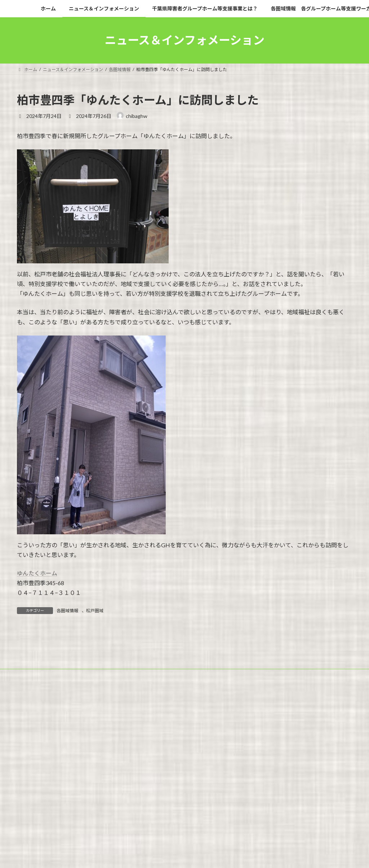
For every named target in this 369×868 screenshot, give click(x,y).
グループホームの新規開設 (111, 745)
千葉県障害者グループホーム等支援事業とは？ (170, 741)
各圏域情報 (67, 611)
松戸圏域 (95, 611)
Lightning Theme (183, 774)
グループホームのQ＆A (173, 745)
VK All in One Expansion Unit (231, 774)
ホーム (30, 741)
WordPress (146, 774)
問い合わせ (252, 745)
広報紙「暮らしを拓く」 (47, 745)
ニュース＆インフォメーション (81, 741)
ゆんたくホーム (37, 573)
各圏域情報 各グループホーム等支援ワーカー (275, 741)
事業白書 (218, 745)
